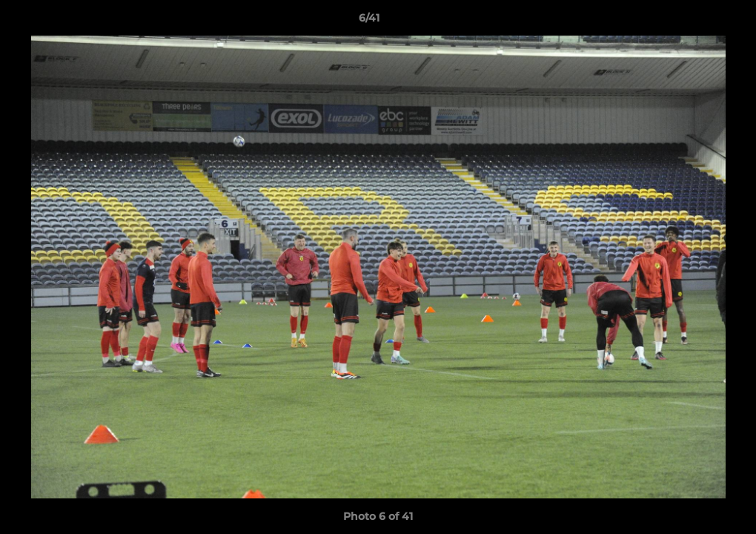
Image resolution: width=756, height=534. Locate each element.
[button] (694, 22)
